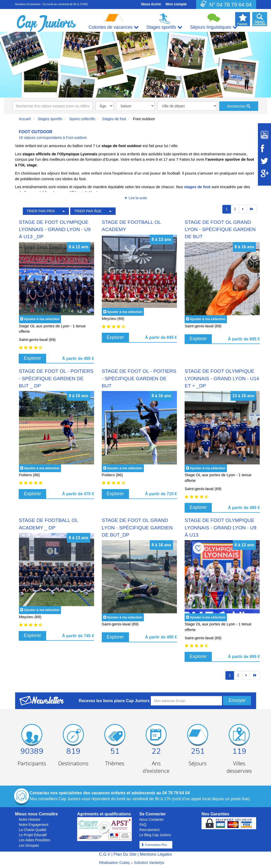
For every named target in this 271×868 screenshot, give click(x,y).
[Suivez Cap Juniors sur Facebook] (264, 148)
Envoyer (237, 700)
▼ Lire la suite (135, 198)
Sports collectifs (82, 119)
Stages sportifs (50, 119)
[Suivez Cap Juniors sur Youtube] (264, 135)
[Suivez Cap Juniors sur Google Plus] (264, 173)
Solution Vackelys (149, 862)
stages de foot (197, 187)
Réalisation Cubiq (114, 862)
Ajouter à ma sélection (42, 319)
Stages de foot (114, 119)
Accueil (25, 119)
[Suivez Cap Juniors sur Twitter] (264, 161)
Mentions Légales (156, 854)
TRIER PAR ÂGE (88, 211)
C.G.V (105, 854)
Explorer (32, 358)
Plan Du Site (125, 854)
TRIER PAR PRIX (41, 211)
